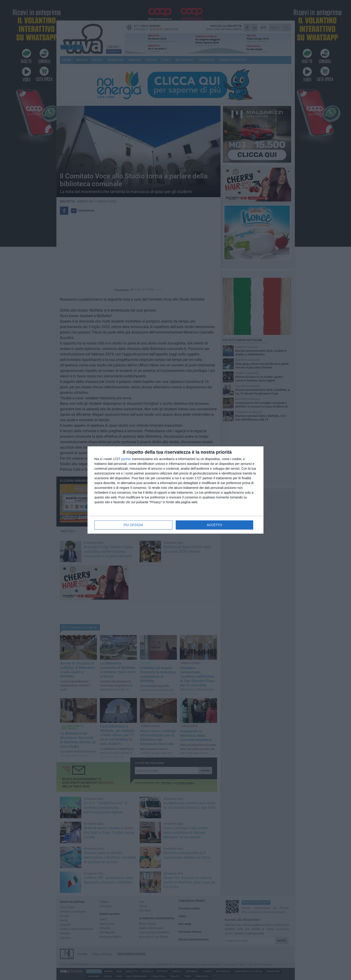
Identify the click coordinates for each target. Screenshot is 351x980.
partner (126, 459)
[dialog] (175, 490)
